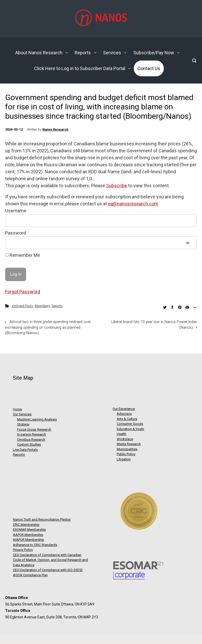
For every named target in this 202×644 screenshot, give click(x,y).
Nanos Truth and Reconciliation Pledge (42, 519)
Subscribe (117, 186)
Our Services (22, 414)
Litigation (124, 459)
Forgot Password (23, 292)
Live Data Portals (25, 450)
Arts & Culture (127, 419)
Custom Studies (29, 444)
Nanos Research (55, 129)
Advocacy (124, 414)
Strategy (23, 424)
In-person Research (32, 434)
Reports (57, 306)
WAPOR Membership (29, 540)
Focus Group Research (34, 429)
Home (17, 409)
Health (122, 434)
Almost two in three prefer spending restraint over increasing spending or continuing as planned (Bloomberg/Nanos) (48, 327)
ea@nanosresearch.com (133, 204)
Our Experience (124, 409)
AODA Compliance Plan (30, 575)
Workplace (125, 439)
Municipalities (127, 449)
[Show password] (188, 243)
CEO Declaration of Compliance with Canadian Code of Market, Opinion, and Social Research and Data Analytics (50, 560)
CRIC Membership (26, 525)
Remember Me (23, 255)
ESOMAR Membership (29, 530)
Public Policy (126, 454)
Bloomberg (42, 306)
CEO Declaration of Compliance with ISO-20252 (48, 570)
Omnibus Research (31, 440)
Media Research (129, 444)
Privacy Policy (23, 550)
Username (16, 211)
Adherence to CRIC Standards (35, 545)
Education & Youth (130, 429)
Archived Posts (22, 306)
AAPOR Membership (28, 535)
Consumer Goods (130, 424)
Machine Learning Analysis (37, 419)
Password (15, 233)
